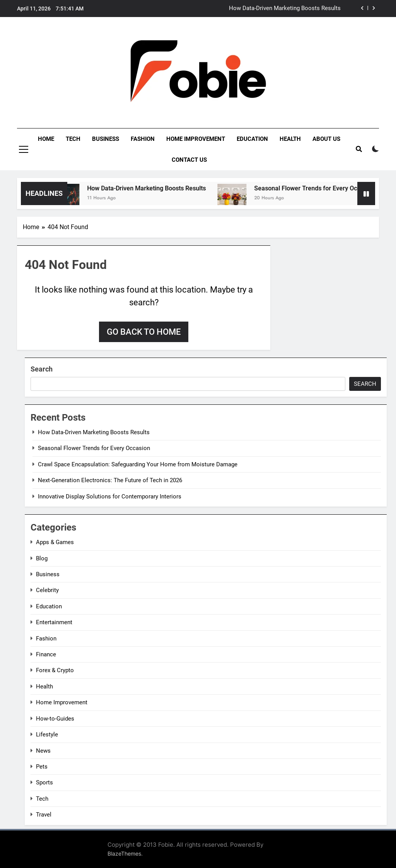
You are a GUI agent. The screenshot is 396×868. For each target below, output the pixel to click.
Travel (44, 815)
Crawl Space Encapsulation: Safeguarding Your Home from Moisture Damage (138, 464)
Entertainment (54, 622)
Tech (73, 139)
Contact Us (189, 160)
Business (106, 139)
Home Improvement (196, 139)
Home (46, 139)
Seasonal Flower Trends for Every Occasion (322, 188)
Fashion (143, 139)
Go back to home (144, 332)
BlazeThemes (124, 853)
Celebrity (47, 590)
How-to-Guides (55, 719)
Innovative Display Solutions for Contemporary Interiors (110, 496)
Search (42, 369)
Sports (44, 782)
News (43, 751)
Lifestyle (47, 734)
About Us (326, 139)
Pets (42, 767)
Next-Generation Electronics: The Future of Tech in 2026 (110, 480)
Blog (42, 558)
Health (290, 139)
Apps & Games (55, 542)
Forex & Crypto (55, 670)
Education (252, 139)
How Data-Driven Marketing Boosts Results (285, 9)
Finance (46, 654)
